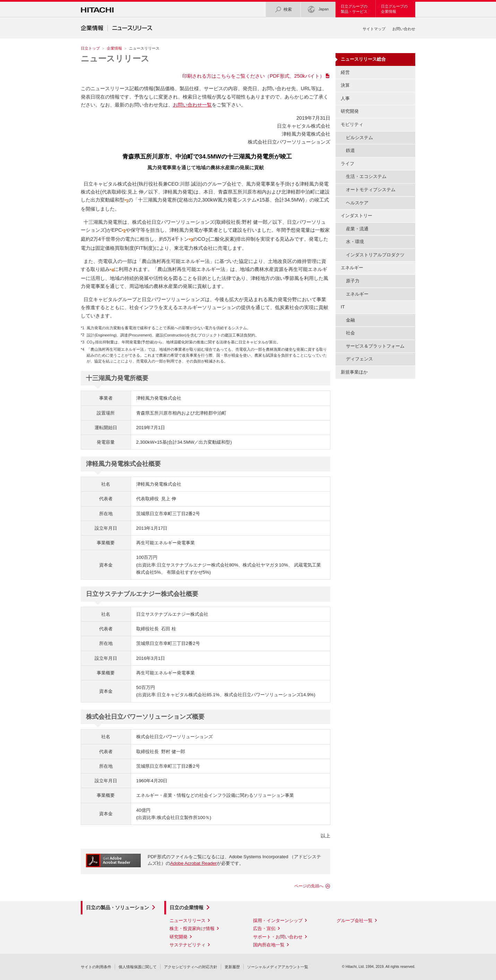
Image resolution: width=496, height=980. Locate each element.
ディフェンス (359, 359)
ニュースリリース (115, 58)
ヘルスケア (357, 203)
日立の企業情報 (186, 907)
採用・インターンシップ (278, 921)
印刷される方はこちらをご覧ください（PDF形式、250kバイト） (253, 76)
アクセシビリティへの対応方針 (191, 967)
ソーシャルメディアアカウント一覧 (278, 967)
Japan (318, 10)
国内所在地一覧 (269, 945)
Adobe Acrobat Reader (193, 863)
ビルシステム (359, 138)
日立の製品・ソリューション (118, 907)
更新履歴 (232, 967)
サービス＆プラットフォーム (375, 346)
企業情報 (114, 48)
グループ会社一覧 (355, 921)
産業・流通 (357, 229)
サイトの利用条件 (96, 967)
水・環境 (355, 242)
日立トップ (90, 48)
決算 (345, 85)
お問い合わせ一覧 (192, 105)
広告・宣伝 (264, 928)
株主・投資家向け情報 (192, 928)
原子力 (353, 281)
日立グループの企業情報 (394, 9)
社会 (350, 333)
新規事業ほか (354, 372)
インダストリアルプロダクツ (375, 255)
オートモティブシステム (371, 190)
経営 (345, 72)
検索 (283, 10)
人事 (345, 98)
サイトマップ (374, 29)
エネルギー (357, 294)
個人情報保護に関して (138, 967)
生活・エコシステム (366, 176)
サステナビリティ (188, 945)
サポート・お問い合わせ (278, 937)
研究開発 (350, 111)
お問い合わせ (404, 29)
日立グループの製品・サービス (354, 9)
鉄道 (350, 150)
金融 (350, 320)
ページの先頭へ (309, 886)
